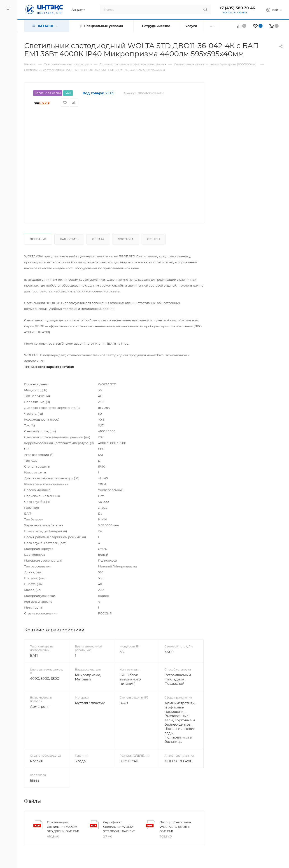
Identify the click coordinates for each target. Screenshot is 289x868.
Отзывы (154, 239)
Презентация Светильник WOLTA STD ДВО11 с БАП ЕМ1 (63, 827)
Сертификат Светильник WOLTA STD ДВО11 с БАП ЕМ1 (119, 827)
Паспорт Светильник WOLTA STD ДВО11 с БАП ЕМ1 (176, 827)
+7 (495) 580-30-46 (237, 8)
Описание (38, 239)
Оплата (98, 239)
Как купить (69, 239)
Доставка (126, 239)
